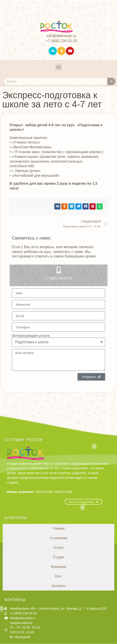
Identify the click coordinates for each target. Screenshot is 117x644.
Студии (58, 557)
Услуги (58, 548)
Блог (58, 576)
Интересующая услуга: (31, 336)
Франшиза (58, 567)
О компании (58, 538)
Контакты (58, 586)
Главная (58, 528)
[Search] (111, 81)
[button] (58, 67)
